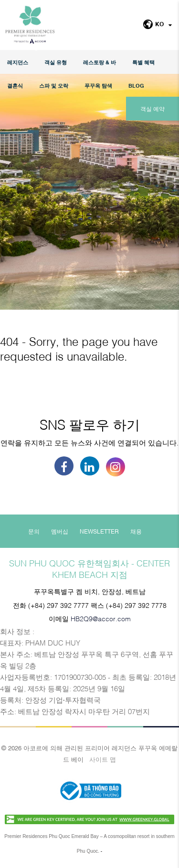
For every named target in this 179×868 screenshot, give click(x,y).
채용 (136, 531)
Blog (136, 86)
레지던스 (18, 62)
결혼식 (15, 86)
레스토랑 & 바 (100, 62)
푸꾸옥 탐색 (98, 86)
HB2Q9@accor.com (101, 618)
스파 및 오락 (54, 86)
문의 (34, 531)
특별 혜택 (143, 62)
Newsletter (99, 531)
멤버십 (60, 531)
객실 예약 (153, 109)
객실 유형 (56, 62)
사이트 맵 (103, 759)
